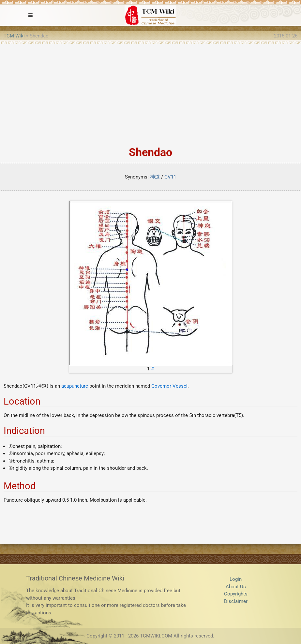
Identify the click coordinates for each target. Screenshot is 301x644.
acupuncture (75, 386)
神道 (155, 177)
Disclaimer (236, 601)
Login (236, 579)
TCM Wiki (14, 36)
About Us (236, 587)
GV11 (170, 177)
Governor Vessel (169, 386)
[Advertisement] (150, 93)
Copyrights (236, 594)
